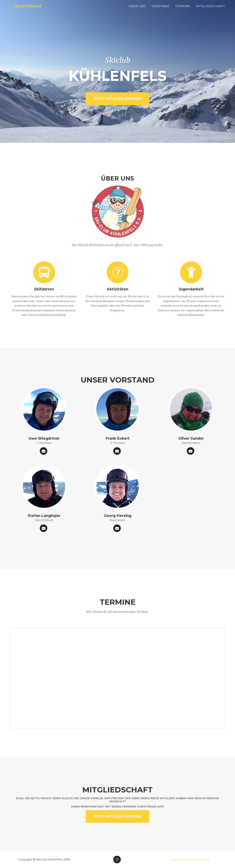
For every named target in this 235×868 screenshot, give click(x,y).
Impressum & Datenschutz (191, 859)
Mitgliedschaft (211, 10)
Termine (183, 10)
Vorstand (161, 10)
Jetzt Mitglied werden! (117, 99)
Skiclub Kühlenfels (31, 10)
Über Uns (137, 10)
